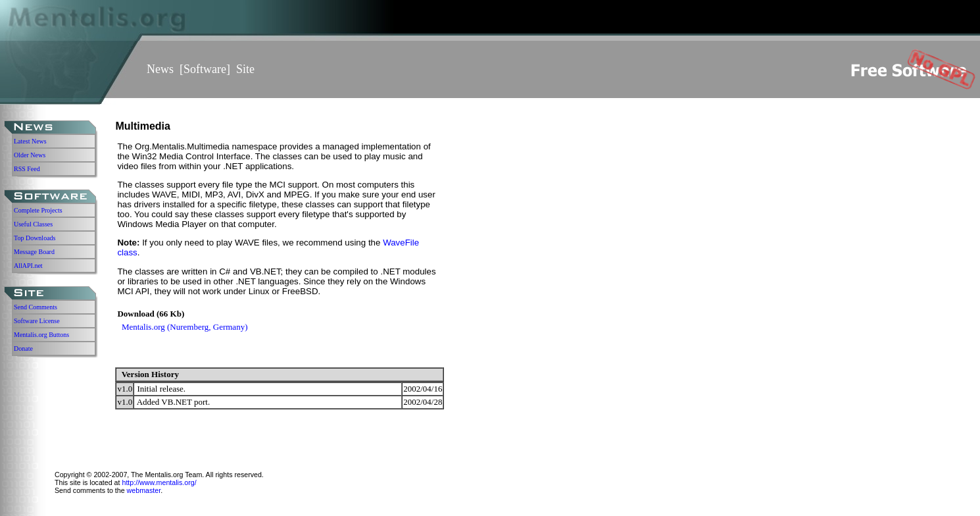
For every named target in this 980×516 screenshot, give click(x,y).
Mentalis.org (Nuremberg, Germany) (185, 327)
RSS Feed (27, 169)
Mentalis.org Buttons (41, 335)
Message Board (34, 252)
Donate (23, 348)
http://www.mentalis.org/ (159, 482)
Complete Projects (38, 210)
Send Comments (36, 307)
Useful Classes (33, 224)
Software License (37, 321)
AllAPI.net (28, 266)
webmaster (144, 490)
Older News (30, 155)
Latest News (30, 141)
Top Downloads (35, 238)
